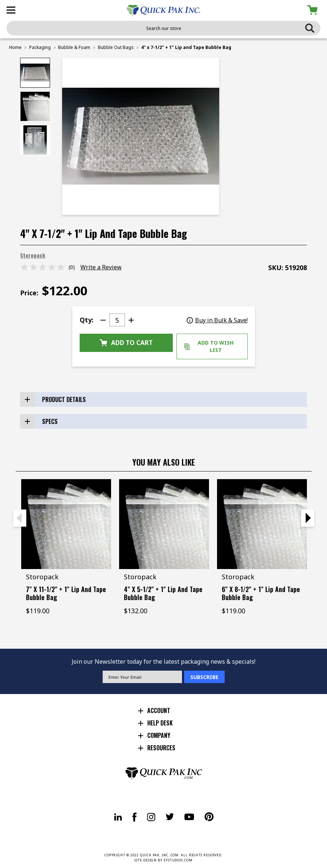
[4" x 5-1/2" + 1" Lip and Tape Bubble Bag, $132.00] (164, 524)
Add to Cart (126, 343)
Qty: (87, 320)
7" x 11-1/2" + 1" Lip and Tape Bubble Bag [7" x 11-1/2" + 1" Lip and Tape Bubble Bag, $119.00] (66, 593)
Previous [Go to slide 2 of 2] (20, 518)
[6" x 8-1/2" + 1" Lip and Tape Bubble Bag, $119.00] (262, 524)
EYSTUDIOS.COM (178, 860)
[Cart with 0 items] (314, 10)
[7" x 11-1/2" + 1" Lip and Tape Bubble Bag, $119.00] (66, 524)
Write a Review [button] (101, 267)
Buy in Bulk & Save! (217, 320)
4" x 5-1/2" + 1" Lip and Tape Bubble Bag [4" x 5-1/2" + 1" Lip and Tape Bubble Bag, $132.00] (163, 593)
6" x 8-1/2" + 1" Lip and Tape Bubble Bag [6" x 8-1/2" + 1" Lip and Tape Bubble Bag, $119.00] (261, 593)
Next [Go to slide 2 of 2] (308, 518)
